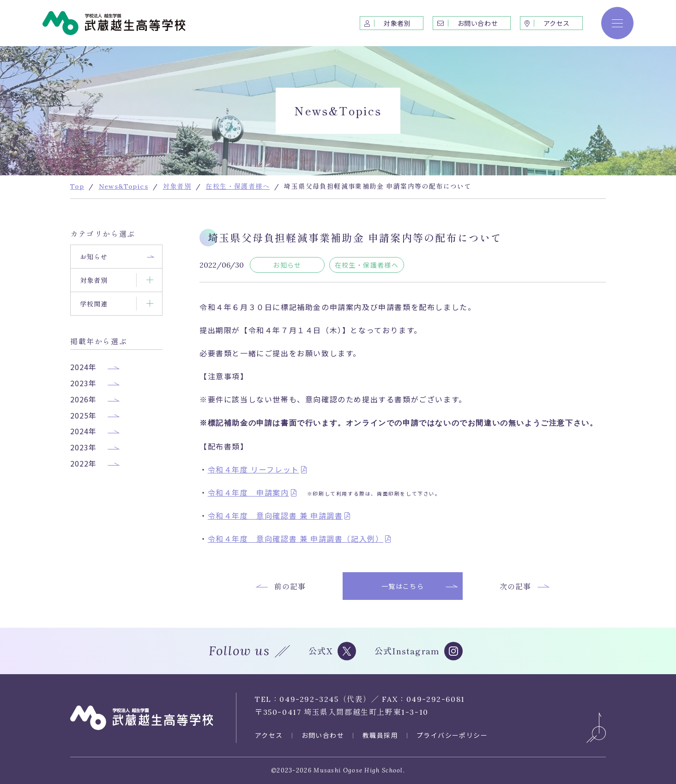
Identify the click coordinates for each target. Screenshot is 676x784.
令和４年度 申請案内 (248, 492)
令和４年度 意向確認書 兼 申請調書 (275, 515)
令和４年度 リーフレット (253, 469)
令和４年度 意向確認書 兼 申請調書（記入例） (296, 539)
